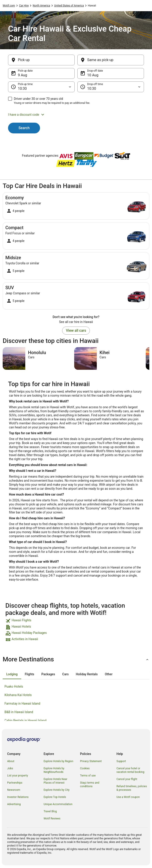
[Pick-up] (41, 60)
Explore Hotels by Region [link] (58, 761)
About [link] (11, 761)
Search (24, 128)
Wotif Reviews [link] (52, 819)
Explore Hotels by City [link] (57, 790)
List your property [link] (18, 776)
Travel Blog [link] (50, 811)
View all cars (76, 330)
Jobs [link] (10, 768)
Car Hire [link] (24, 6)
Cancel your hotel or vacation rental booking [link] (130, 770)
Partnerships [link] (15, 783)
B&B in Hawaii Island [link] (19, 712)
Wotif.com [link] (9, 6)
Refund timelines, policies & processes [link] (132, 788)
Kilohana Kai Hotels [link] (18, 695)
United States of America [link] (69, 6)
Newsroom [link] (14, 790)
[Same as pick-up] (111, 60)
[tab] (12, 674)
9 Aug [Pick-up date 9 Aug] (22, 75)
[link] (76, 621)
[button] (76, 115)
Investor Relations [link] (18, 797)
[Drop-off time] (111, 87)
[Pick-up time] (41, 87)
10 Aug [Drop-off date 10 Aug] (93, 75)
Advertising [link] (14, 804)
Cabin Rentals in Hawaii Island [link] (25, 720)
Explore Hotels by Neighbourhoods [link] (54, 770)
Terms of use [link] (88, 776)
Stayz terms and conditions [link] (90, 785)
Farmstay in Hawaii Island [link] (22, 703)
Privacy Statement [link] (91, 761)
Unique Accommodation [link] (58, 804)
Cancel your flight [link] (127, 779)
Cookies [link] (85, 768)
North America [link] (41, 6)
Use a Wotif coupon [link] (128, 797)
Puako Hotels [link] (14, 686)
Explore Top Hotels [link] (55, 797)
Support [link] (121, 761)
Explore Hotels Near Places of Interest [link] (55, 781)
